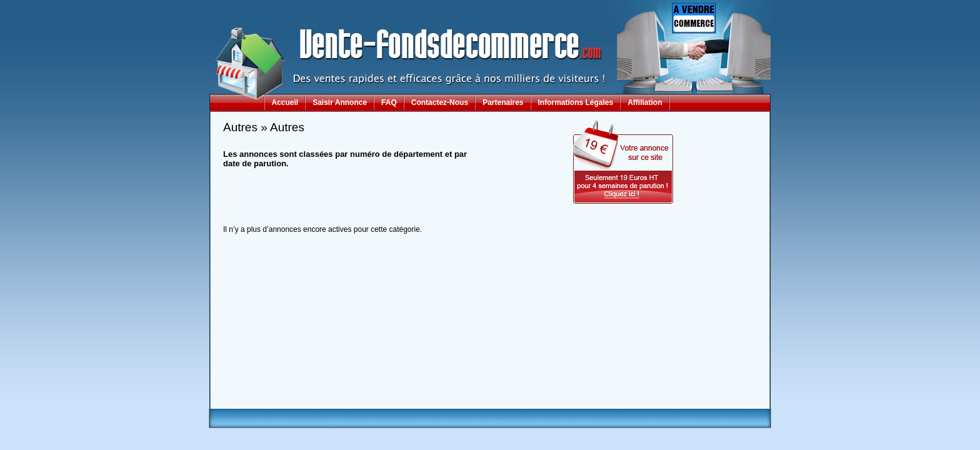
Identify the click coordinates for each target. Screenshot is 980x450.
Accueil (285, 102)
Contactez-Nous (440, 102)
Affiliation (645, 102)
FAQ (389, 102)
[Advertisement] (490, 381)
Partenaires (503, 102)
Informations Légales (576, 102)
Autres (240, 127)
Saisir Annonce (340, 102)
